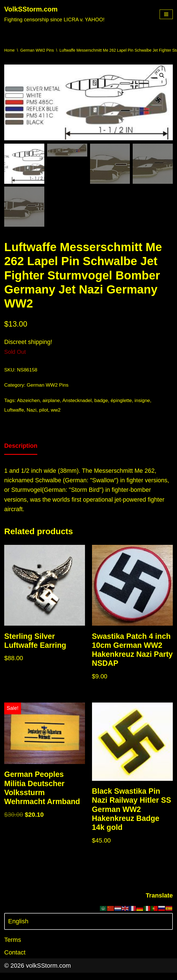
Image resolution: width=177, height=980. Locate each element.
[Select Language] (88, 929)
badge (104, 401)
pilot (44, 411)
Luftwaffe (14, 411)
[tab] (21, 448)
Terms (13, 947)
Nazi (32, 411)
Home (9, 50)
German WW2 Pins (37, 50)
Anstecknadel (79, 401)
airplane (52, 401)
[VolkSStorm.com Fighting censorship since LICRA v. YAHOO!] (54, 14)
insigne (145, 401)
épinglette (124, 401)
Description (21, 448)
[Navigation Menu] (166, 14)
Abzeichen (29, 401)
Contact (15, 960)
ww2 (57, 411)
